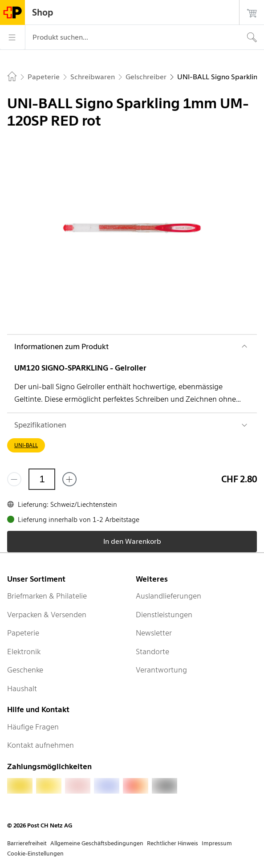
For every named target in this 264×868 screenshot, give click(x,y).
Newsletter (154, 633)
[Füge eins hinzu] (69, 479)
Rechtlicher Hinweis (173, 843)
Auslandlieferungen (169, 596)
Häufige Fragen (33, 727)
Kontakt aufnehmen (41, 745)
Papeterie (23, 633)
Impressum (217, 843)
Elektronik (24, 652)
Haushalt (22, 689)
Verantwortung (161, 670)
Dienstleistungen (164, 615)
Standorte (152, 652)
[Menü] (12, 37)
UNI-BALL (26, 445)
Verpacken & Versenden (47, 615)
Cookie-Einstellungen (35, 854)
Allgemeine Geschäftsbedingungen (97, 843)
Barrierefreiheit (27, 843)
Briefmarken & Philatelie (47, 596)
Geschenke (25, 670)
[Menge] (42, 479)
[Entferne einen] (14, 479)
